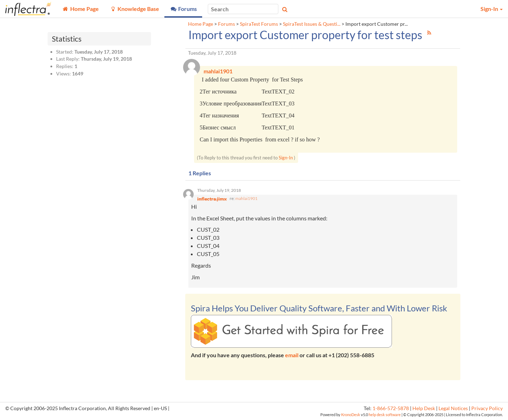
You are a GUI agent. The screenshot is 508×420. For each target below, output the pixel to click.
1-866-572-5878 (391, 408)
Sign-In (286, 158)
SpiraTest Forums (259, 24)
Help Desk (424, 408)
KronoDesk (351, 415)
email (292, 355)
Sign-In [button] (492, 9)
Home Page (201, 24)
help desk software (385, 415)
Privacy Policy (487, 408)
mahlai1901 (246, 198)
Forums (226, 24)
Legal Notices (453, 408)
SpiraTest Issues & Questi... (312, 24)
